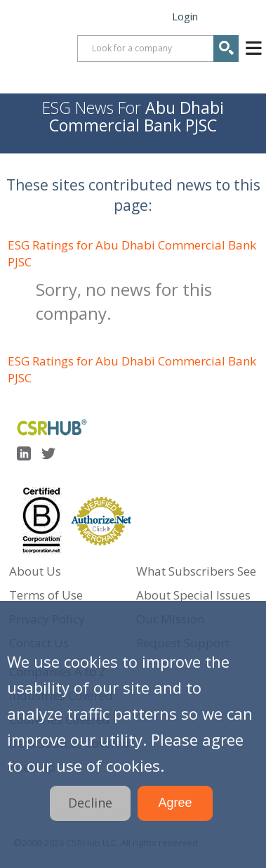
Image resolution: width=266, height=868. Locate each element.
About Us (35, 571)
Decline (90, 803)
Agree (175, 803)
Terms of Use (46, 595)
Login (185, 16)
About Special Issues (193, 595)
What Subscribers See (196, 571)
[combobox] (158, 48)
